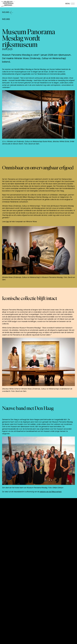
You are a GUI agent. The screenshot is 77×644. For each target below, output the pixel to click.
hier (8, 222)
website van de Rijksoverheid (51, 492)
